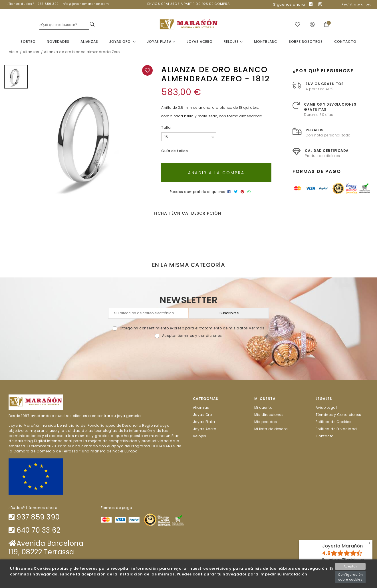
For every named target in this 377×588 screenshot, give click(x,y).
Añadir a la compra (216, 174)
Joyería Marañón (343, 546)
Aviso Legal (326, 408)
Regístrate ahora (357, 4)
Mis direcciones (269, 415)
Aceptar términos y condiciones (192, 336)
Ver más (257, 329)
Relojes (233, 42)
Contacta (325, 437)
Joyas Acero (200, 42)
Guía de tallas (175, 152)
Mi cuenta (264, 408)
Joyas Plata (161, 42)
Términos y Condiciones (338, 415)
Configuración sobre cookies (350, 577)
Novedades (58, 42)
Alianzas (89, 42)
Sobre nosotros (306, 42)
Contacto (345, 42)
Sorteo (28, 42)
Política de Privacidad (336, 430)
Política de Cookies (334, 423)
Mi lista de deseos (271, 430)
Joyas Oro (123, 42)
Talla (166, 128)
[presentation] (188, 353)
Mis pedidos (266, 423)
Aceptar (350, 566)
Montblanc (266, 42)
